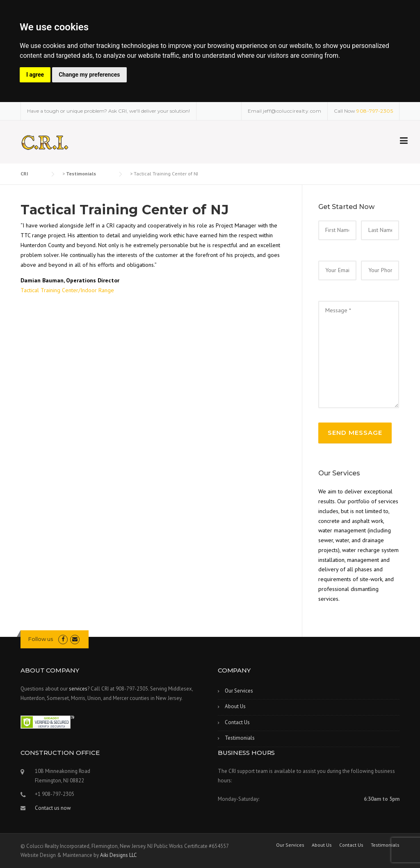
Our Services (239, 691)
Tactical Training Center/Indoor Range (67, 290)
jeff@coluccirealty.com (292, 111)
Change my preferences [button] (89, 75)
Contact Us (237, 722)
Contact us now (53, 808)
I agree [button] (35, 75)
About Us (235, 706)
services (78, 689)
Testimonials (240, 738)
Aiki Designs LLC (119, 855)
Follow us (41, 639)
